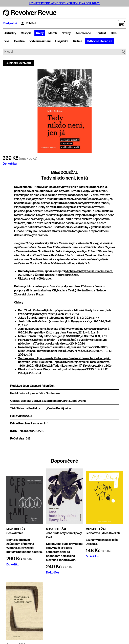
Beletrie (19, 41)
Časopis (26, 33)
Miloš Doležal (50, 187)
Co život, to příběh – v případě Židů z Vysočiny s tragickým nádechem (62, 342)
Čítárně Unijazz (45, 275)
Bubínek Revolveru (18, 63)
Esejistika (62, 41)
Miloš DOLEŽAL (64, 173)
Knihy (40, 33)
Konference (83, 33)
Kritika (78, 41)
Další (114, 33)
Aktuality (10, 33)
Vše (7, 41)
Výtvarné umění (40, 41)
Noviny (66, 33)
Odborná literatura (100, 41)
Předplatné (10, 23)
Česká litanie (15, 533)
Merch (53, 33)
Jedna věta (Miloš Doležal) (103, 533)
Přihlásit (28, 23)
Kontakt (101, 33)
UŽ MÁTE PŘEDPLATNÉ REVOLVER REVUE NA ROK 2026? (64, 3)
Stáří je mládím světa (99, 271)
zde (76, 275)
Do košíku (10, 163)
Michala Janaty (75, 271)
